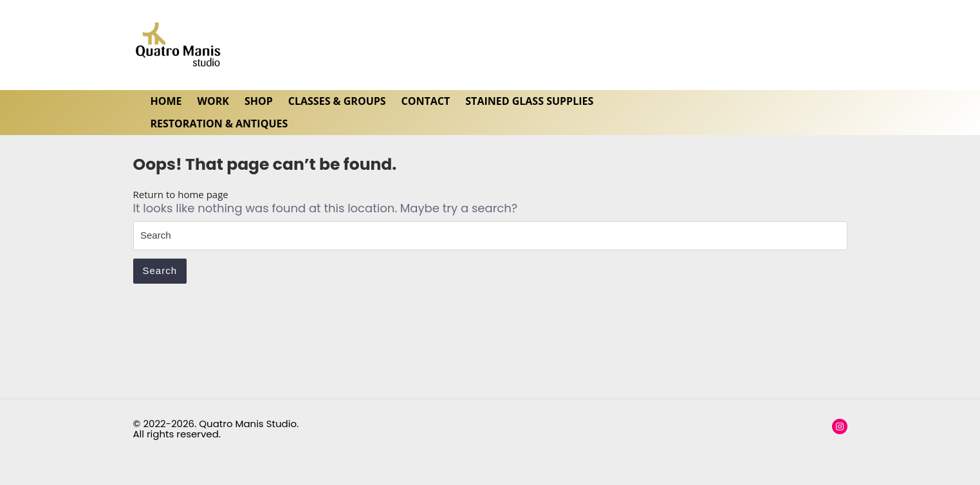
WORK (213, 101)
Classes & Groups (337, 101)
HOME (166, 101)
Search (160, 270)
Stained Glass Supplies (529, 101)
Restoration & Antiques (219, 124)
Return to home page (181, 194)
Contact (426, 101)
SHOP (259, 101)
